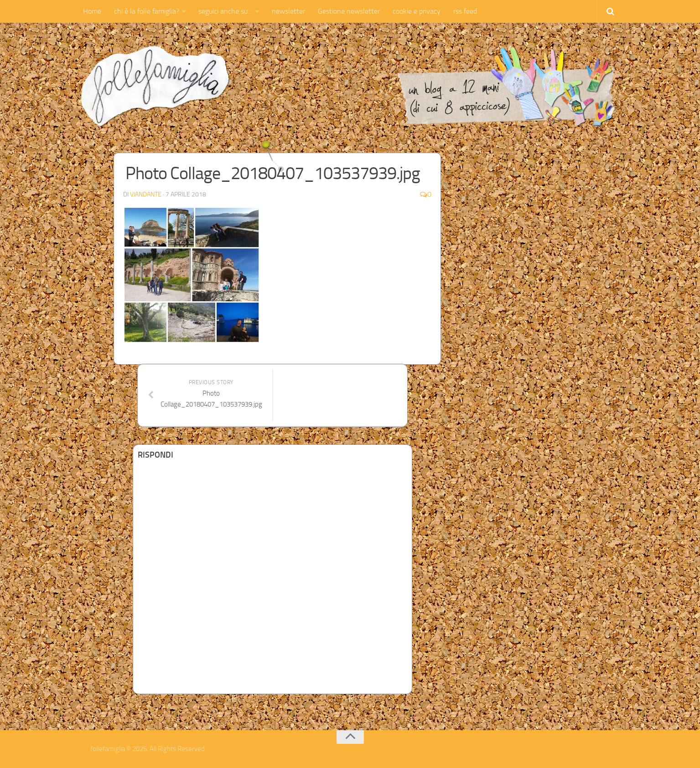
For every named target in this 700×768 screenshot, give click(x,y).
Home (92, 11)
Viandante (146, 194)
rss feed (465, 11)
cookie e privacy (417, 11)
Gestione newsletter (349, 11)
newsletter (288, 11)
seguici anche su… (226, 11)
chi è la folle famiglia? (147, 11)
